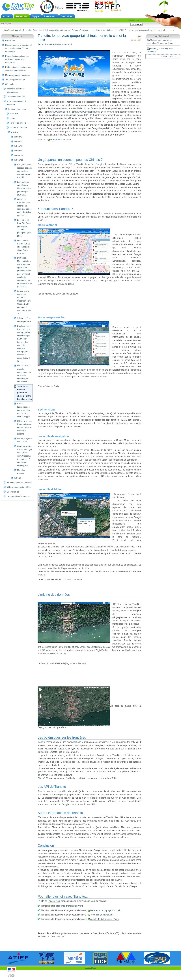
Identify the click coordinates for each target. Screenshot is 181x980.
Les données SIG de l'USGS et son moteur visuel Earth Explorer (24, 247)
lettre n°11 (119, 30)
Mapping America (21, 472)
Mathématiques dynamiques (18, 75)
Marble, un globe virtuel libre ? (25, 440)
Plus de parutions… (169, 57)
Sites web (14, 114)
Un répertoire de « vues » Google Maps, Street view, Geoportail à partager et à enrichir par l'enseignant (24, 456)
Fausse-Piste (54, 901)
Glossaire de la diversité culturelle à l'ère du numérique (160, 41)
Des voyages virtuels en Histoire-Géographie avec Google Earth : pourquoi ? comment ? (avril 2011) (25, 302)
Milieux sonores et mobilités (19, 487)
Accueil (7, 16)
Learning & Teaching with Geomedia (160, 50)
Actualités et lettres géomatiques (15, 90)
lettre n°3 (18, 137)
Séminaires (66, 16)
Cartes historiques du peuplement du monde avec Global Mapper (24, 410)
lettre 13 (18, 478)
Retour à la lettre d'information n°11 (55, 44)
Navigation (17, 36)
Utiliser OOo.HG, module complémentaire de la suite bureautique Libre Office (25, 374)
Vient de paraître (163, 36)
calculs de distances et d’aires (105, 919)
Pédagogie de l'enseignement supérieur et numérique (18, 69)
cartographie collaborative (18, 496)
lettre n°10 (19, 155)
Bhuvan (44, 775)
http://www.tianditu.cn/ (61, 140)
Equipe (35, 16)
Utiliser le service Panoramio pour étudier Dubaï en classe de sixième (25, 428)
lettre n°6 (18, 151)
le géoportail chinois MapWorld (68, 906)
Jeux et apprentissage (15, 79)
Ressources (50, 16)
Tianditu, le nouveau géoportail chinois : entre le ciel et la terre (25, 393)
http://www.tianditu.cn (58, 112)
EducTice (18, 7)
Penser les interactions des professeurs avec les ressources (17, 59)
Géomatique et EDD (16, 97)
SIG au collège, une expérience (24, 320)
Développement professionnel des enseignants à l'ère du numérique (18, 48)
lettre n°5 (18, 146)
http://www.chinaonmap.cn (87, 112)
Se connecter (133, 20)
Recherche (21, 16)
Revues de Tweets (18, 123)
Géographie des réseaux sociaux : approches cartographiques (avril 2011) (24, 171)
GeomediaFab (13, 492)
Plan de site (6, 24)
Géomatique (38, 30)
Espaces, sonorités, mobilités (20, 482)
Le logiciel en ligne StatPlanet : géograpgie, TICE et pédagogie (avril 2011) (25, 228)
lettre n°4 (18, 141)
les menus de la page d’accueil (105, 910)
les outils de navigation (102, 915)
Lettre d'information (98, 30)
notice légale (90, 968)
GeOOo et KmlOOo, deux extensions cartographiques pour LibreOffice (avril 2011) (24, 207)
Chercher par (106, 23)
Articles (110, 30)
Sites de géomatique (80, 30)
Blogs (12, 118)
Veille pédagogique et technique (57, 30)
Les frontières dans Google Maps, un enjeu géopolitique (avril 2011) (24, 188)
